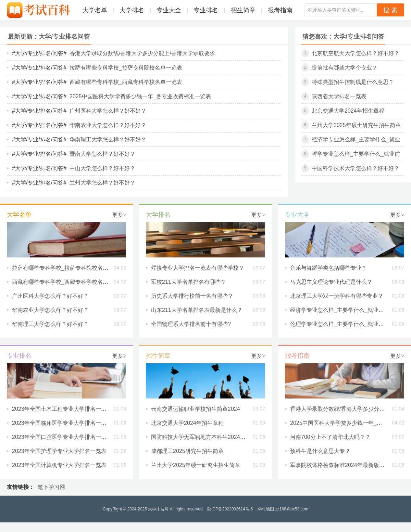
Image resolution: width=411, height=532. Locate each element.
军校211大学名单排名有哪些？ (189, 282)
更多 (119, 215)
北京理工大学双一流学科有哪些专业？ (337, 296)
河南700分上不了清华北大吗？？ (330, 437)
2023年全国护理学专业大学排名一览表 (59, 451)
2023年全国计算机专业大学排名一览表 (59, 465)
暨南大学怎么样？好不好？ (102, 154)
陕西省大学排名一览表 (339, 96)
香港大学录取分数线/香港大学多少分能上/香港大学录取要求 (142, 53)
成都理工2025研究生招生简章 (187, 451)
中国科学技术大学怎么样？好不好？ (356, 168)
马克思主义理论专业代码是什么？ (331, 282)
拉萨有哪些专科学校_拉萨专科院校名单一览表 (126, 68)
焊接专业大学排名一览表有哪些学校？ (198, 268)
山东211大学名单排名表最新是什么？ (197, 310)
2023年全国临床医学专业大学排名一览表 (62, 423)
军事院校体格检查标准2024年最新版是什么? (344, 465)
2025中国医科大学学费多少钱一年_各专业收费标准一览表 (140, 96)
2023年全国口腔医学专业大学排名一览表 (62, 437)
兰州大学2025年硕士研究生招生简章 (356, 125)
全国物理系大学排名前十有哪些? (191, 324)
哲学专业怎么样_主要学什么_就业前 (356, 154)
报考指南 (280, 10)
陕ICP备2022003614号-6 (230, 509)
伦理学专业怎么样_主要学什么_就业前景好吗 (345, 324)
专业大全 (169, 10)
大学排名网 (158, 509)
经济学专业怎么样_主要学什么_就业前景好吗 (345, 310)
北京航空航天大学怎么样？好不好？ (356, 53)
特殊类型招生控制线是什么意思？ (353, 82)
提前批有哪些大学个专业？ (345, 68)
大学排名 (132, 10)
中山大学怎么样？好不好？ (102, 168)
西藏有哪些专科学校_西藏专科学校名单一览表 (126, 82)
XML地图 (266, 509)
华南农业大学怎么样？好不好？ (108, 125)
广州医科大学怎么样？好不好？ (108, 111)
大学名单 (95, 10)
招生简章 (243, 10)
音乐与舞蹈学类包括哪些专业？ (328, 268)
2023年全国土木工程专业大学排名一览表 (62, 409)
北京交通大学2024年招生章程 (348, 111)
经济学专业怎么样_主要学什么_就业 (356, 140)
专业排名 (206, 10)
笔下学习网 (51, 487)
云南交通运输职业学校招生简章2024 (196, 409)
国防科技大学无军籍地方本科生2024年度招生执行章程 (217, 437)
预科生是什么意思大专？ (320, 451)
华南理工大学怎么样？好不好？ (108, 140)
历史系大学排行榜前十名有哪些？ (192, 296)
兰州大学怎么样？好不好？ (102, 183)
